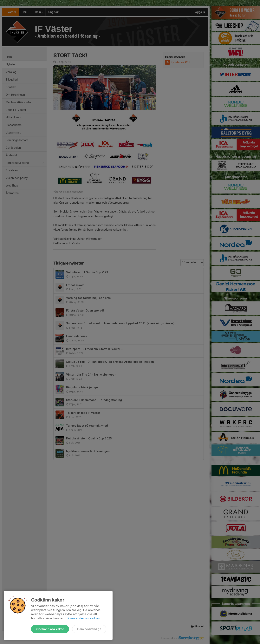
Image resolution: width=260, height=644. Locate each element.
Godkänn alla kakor (50, 629)
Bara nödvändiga (89, 629)
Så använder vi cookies (83, 618)
